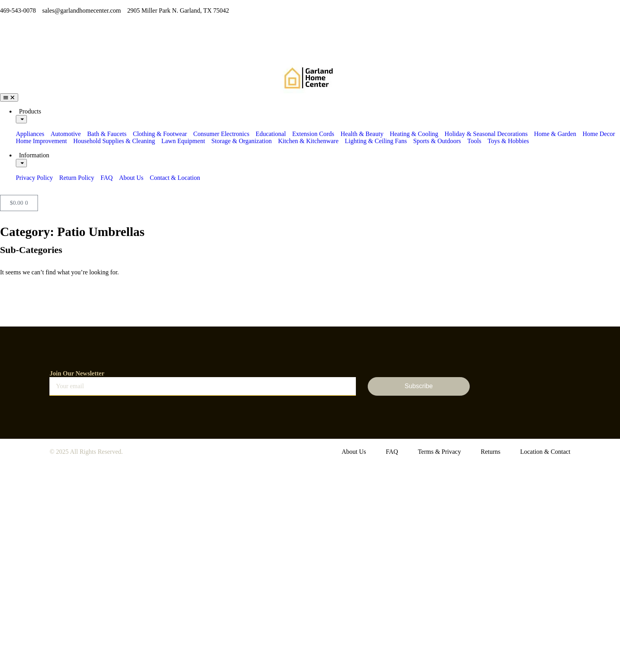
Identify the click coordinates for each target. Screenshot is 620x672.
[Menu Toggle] (9, 97)
